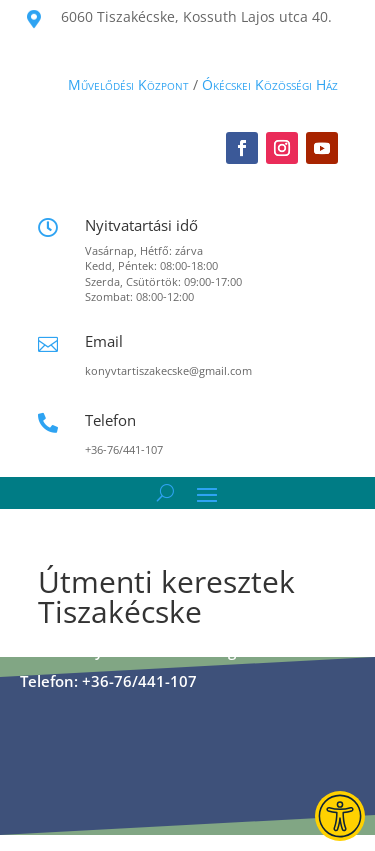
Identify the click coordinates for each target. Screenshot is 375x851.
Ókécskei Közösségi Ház (270, 84)
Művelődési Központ (128, 84)
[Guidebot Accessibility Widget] (340, 816)
